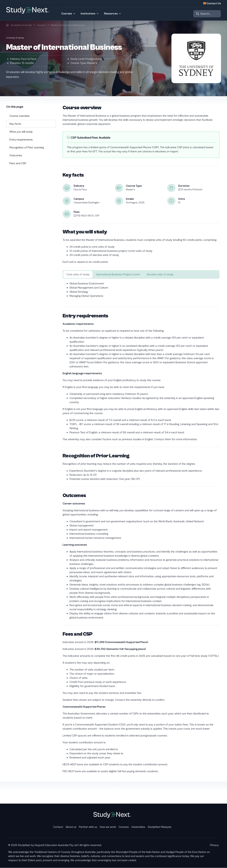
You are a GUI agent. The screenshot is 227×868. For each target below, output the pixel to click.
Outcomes (16, 155)
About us (71, 827)
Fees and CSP (18, 163)
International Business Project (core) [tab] (118, 274)
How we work (108, 827)
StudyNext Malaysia (160, 827)
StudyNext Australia (21, 25)
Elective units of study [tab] (160, 274)
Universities (138, 827)
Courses (41, 25)
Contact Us (214, 3)
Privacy (214, 845)
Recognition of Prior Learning (27, 148)
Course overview (20, 116)
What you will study (21, 132)
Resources (111, 14)
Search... (206, 14)
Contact (58, 827)
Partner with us (88, 827)
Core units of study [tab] (78, 274)
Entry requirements (21, 140)
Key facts (15, 124)
